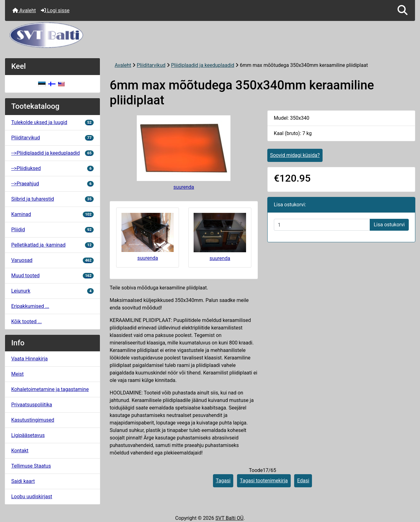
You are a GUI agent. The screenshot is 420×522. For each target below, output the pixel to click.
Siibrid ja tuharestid (52, 199)
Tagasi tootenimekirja (264, 481)
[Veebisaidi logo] (210, 35)
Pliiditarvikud (151, 65)
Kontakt (20, 451)
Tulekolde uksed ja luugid (52, 122)
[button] (403, 10)
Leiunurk (52, 291)
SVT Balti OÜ (230, 518)
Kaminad (52, 214)
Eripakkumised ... (30, 306)
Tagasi (223, 481)
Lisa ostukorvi (389, 225)
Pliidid (52, 230)
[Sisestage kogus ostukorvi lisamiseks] (322, 225)
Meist (17, 374)
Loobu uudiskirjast (32, 497)
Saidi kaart (23, 481)
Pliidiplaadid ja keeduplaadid (203, 65)
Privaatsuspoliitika (32, 405)
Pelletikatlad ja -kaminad (52, 245)
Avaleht (24, 10)
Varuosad (52, 260)
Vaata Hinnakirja (30, 359)
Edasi (303, 481)
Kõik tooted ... (27, 321)
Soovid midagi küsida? (295, 155)
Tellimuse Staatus (31, 466)
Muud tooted (52, 276)
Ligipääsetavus (28, 435)
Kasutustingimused (33, 420)
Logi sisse (55, 10)
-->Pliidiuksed (52, 168)
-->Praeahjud (52, 184)
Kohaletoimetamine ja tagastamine (50, 389)
